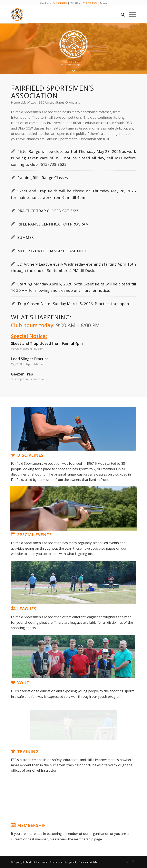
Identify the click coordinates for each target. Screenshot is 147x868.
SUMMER (26, 237)
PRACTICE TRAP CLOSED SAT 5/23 (48, 211)
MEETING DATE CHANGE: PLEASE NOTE (52, 251)
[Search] (121, 15)
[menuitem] (121, 15)
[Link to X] (127, 861)
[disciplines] (73, 429)
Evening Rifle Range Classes (43, 178)
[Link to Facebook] (133, 861)
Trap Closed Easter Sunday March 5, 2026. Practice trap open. (74, 304)
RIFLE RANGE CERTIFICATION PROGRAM (53, 224)
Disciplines (30, 455)
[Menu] (130, 15)
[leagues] (73, 582)
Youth (25, 683)
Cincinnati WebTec (89, 862)
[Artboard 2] (73, 508)
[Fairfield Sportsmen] (61, 15)
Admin (103, 3)
